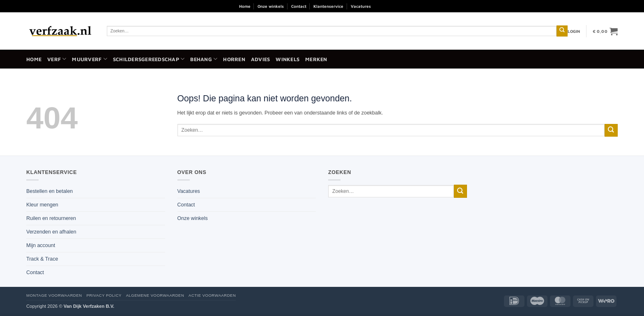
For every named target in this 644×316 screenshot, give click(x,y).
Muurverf (89, 59)
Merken (316, 59)
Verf (57, 59)
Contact (299, 6)
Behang (204, 59)
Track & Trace (42, 259)
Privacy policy (104, 295)
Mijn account (41, 245)
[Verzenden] (562, 31)
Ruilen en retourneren (51, 218)
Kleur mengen (42, 205)
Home (245, 6)
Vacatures (361, 6)
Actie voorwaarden (212, 295)
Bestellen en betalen (49, 191)
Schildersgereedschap (149, 59)
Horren (234, 59)
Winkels (287, 59)
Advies (261, 59)
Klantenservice (328, 6)
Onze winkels (271, 6)
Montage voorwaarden (54, 295)
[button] (574, 31)
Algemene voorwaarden (155, 295)
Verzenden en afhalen (51, 232)
